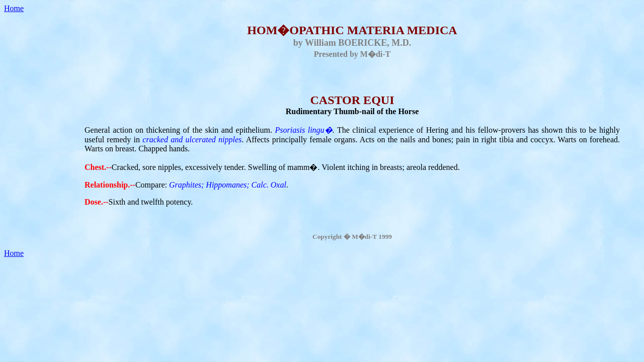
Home (14, 8)
